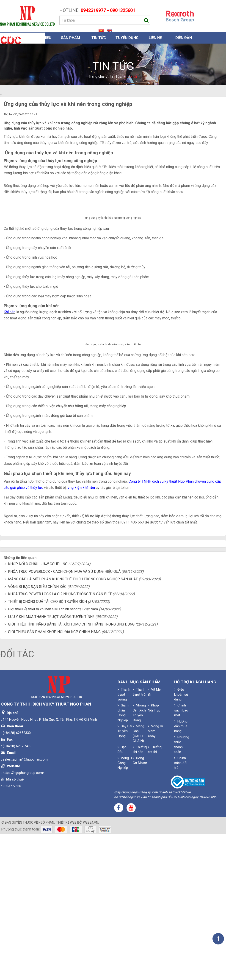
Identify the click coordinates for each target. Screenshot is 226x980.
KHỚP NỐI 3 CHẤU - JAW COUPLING (38, 710)
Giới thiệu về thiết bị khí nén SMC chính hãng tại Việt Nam (53, 755)
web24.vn (91, 968)
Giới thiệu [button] (42, 38)
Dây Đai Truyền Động (125, 877)
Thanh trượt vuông (124, 840)
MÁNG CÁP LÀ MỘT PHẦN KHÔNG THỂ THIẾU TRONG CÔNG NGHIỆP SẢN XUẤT (73, 725)
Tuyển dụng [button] (127, 38)
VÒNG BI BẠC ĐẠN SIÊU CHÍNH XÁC (37, 732)
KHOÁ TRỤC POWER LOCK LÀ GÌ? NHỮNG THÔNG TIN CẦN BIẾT (60, 740)
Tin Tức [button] (99, 38)
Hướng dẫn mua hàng (181, 872)
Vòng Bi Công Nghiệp (125, 909)
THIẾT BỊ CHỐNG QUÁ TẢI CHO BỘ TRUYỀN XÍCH (47, 748)
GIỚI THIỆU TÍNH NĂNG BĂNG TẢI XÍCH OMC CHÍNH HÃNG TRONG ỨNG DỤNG (71, 770)
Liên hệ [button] (155, 38)
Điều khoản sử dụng (181, 840)
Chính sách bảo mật (181, 856)
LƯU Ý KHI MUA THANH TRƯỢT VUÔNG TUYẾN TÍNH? (51, 763)
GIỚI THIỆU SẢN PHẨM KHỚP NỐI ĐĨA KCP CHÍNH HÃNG (54, 778)
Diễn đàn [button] (184, 38)
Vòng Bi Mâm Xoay (155, 877)
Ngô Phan (46, 968)
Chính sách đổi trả (181, 909)
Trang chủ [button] (14, 38)
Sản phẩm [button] (70, 38)
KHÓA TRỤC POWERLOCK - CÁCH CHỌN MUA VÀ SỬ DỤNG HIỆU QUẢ (64, 717)
